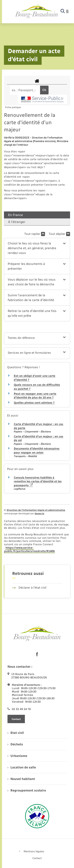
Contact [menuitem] (37, 858)
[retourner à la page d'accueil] (37, 11)
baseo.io (39, 513)
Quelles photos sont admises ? (34, 403)
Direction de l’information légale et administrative (36, 510)
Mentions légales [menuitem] (34, 851)
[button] (37, 248)
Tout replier (35, 234)
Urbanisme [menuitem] (17, 756)
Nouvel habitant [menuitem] (21, 779)
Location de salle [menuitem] (22, 767)
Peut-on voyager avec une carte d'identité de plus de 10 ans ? (35, 396)
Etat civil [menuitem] (16, 733)
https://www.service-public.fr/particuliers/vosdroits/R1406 (29, 549)
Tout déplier (59, 234)
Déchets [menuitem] (15, 744)
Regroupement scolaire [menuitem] (27, 790)
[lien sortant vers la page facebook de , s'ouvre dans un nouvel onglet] (37, 654)
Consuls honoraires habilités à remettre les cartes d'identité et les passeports (38, 481)
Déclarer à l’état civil (29, 588)
